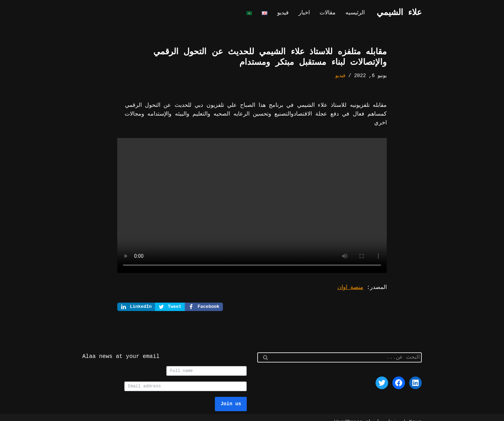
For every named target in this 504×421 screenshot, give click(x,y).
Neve (415, 413)
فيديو (286, 13)
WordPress (348, 413)
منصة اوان (352, 278)
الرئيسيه (356, 13)
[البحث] (347, 348)
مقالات (329, 13)
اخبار (306, 13)
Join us (231, 394)
